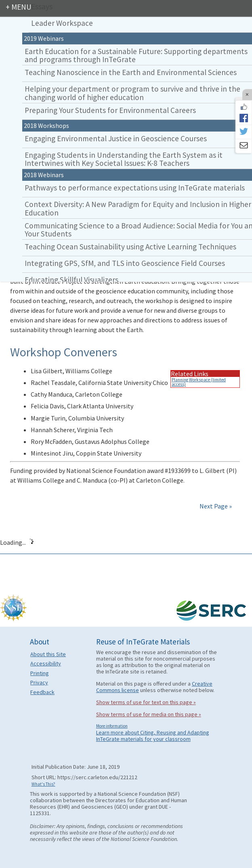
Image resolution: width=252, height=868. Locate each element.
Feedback (42, 692)
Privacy (39, 682)
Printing (40, 673)
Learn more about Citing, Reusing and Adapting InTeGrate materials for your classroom (153, 736)
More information (112, 726)
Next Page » (215, 506)
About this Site (48, 654)
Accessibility (46, 663)
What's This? (43, 784)
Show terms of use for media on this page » (149, 714)
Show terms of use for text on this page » (146, 702)
